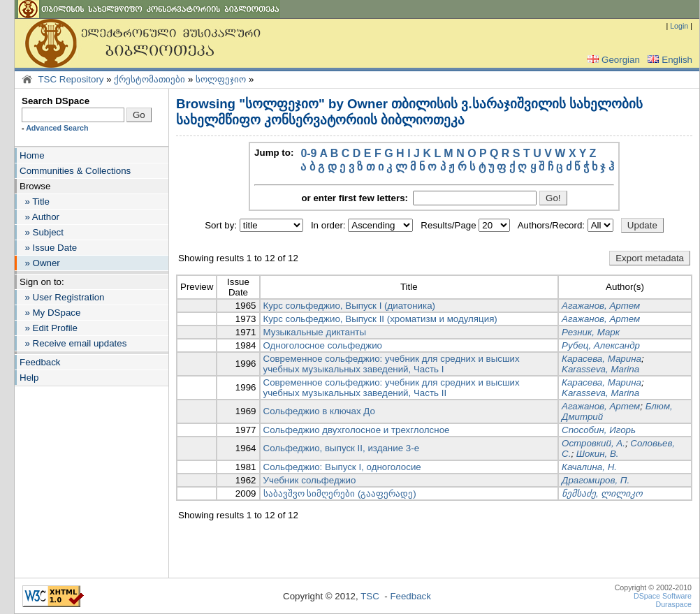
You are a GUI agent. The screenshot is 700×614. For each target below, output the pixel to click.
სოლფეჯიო (221, 79)
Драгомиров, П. (596, 480)
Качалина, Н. (589, 467)
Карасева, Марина (601, 359)
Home (32, 155)
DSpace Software (663, 596)
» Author (39, 217)
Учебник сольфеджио (310, 480)
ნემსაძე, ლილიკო (602, 494)
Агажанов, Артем (601, 306)
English (669, 60)
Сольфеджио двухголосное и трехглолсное (357, 430)
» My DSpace (50, 313)
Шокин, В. (598, 454)
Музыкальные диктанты (315, 332)
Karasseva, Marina (600, 369)
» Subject (42, 232)
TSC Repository (71, 79)
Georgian (612, 60)
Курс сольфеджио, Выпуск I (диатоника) (350, 306)
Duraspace (673, 604)
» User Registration (62, 297)
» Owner (40, 263)
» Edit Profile (49, 328)
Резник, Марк (591, 332)
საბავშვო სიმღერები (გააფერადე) (340, 494)
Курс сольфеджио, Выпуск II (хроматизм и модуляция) (380, 319)
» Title (35, 202)
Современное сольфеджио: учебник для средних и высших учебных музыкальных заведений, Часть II (392, 388)
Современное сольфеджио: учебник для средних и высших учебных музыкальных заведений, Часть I (392, 364)
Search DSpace (56, 101)
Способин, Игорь (599, 430)
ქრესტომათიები (150, 79)
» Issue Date (48, 248)
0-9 (308, 153)
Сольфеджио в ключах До (319, 411)
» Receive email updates (73, 343)
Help (29, 378)
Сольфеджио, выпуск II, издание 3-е (342, 448)
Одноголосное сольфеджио (323, 345)
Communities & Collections (75, 171)
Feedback (40, 362)
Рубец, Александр (601, 345)
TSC (370, 596)
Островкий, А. (593, 443)
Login (679, 26)
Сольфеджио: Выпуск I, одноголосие (342, 467)
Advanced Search (57, 128)
